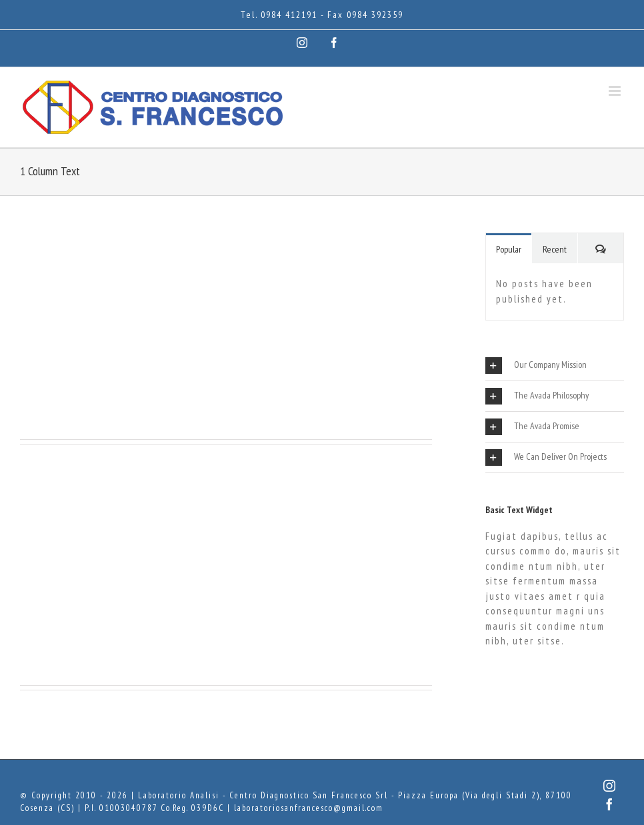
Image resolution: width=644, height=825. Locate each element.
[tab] (555, 366)
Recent (555, 249)
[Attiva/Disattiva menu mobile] (616, 91)
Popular (509, 249)
